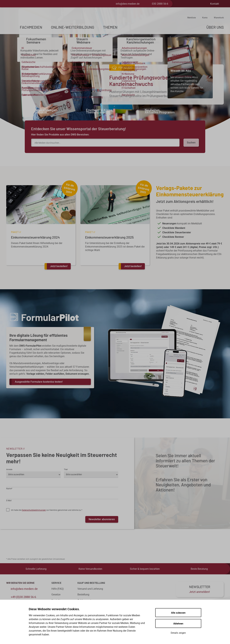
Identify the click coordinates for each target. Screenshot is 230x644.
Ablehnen (178, 623)
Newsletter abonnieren (102, 519)
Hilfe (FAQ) (58, 589)
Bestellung (83, 594)
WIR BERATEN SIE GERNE (20, 583)
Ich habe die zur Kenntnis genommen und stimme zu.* (47, 510)
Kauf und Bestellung (91, 583)
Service (56, 583)
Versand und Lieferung (90, 589)
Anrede (9, 469)
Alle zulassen (178, 613)
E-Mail (9, 500)
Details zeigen (178, 633)
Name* (9, 488)
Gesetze (56, 594)
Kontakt (215, 4)
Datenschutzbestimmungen (34, 510)
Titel (66, 469)
